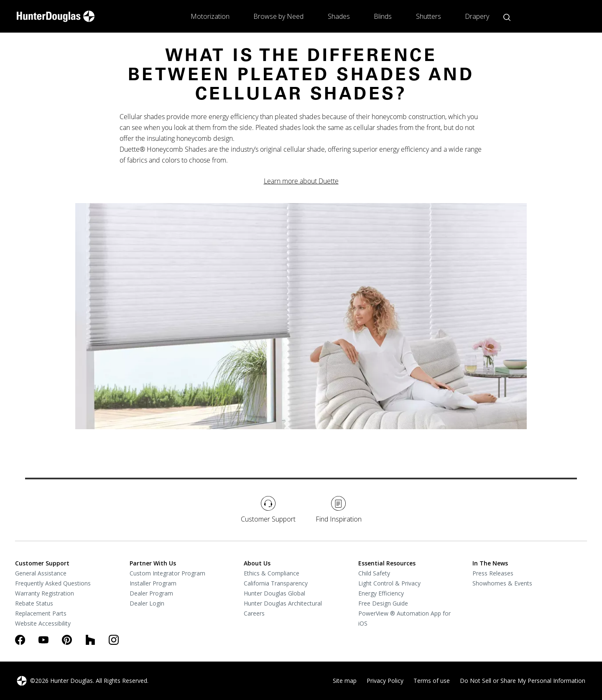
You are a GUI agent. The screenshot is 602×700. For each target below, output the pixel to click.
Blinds (383, 16)
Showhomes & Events (502, 583)
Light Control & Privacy (389, 583)
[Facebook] (20, 640)
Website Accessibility (43, 623)
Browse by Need (278, 16)
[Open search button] (507, 17)
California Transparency (276, 583)
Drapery (477, 16)
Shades (339, 16)
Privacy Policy (385, 681)
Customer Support (268, 510)
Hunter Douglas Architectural (283, 603)
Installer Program (153, 583)
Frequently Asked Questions (53, 583)
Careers (254, 613)
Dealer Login (147, 603)
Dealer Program (151, 593)
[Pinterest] (67, 640)
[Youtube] (43, 640)
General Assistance (41, 573)
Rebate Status (34, 603)
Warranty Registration (45, 593)
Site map (345, 681)
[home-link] (56, 16)
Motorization (210, 16)
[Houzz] (90, 640)
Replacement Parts (41, 613)
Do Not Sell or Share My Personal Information (523, 681)
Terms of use (432, 681)
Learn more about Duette (301, 181)
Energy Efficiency (381, 593)
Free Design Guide (383, 603)
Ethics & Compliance (272, 573)
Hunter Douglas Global (274, 593)
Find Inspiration (339, 510)
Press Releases (493, 573)
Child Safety (374, 573)
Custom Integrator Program (167, 573)
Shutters (429, 16)
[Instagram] (114, 640)
